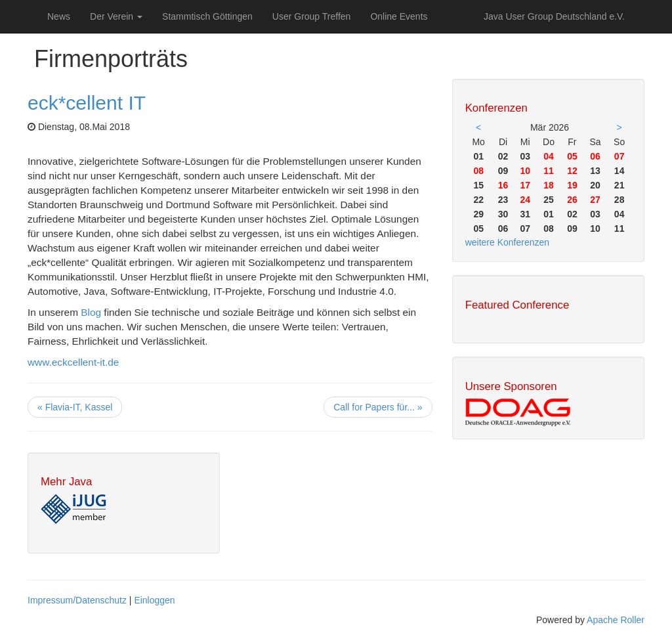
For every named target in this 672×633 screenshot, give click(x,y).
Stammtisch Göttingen (207, 16)
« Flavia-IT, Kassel (75, 407)
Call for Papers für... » (378, 407)
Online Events (399, 16)
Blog (91, 312)
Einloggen (154, 600)
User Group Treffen (312, 16)
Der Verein (116, 16)
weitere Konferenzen (507, 242)
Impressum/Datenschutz (77, 600)
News (59, 16)
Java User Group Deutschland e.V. (554, 16)
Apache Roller (616, 620)
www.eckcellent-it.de (73, 362)
